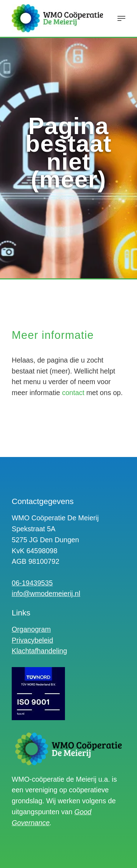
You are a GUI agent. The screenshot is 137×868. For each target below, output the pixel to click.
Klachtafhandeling (39, 651)
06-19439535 (32, 583)
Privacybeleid (32, 640)
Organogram (31, 629)
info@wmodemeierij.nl (46, 594)
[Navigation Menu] (121, 18)
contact (73, 393)
